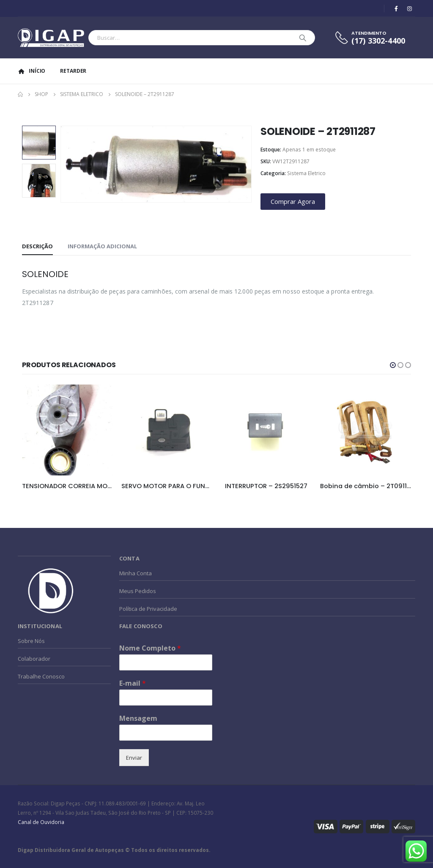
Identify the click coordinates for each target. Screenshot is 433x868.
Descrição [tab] (37, 246)
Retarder (73, 71)
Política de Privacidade (148, 609)
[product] (67, 430)
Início (32, 71)
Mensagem (138, 718)
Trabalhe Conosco (41, 676)
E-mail (133, 683)
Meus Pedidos (138, 591)
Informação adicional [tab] (102, 246)
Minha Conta (136, 573)
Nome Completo (150, 648)
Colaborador (34, 659)
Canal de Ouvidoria (41, 822)
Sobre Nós (31, 641)
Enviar (134, 758)
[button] (393, 365)
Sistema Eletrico (306, 173)
